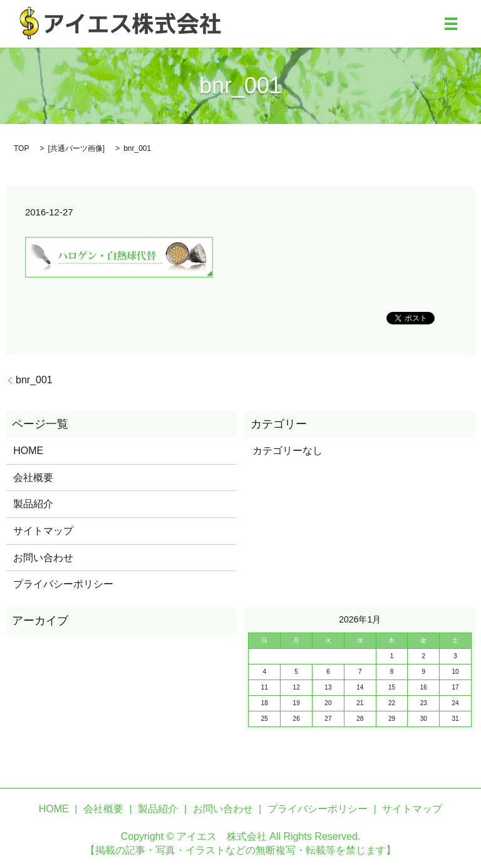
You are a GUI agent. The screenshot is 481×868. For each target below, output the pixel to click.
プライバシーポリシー (63, 584)
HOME (28, 451)
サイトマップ (43, 531)
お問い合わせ (43, 558)
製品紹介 (33, 504)
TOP (21, 148)
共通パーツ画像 (76, 148)
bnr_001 (34, 380)
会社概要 (33, 478)
